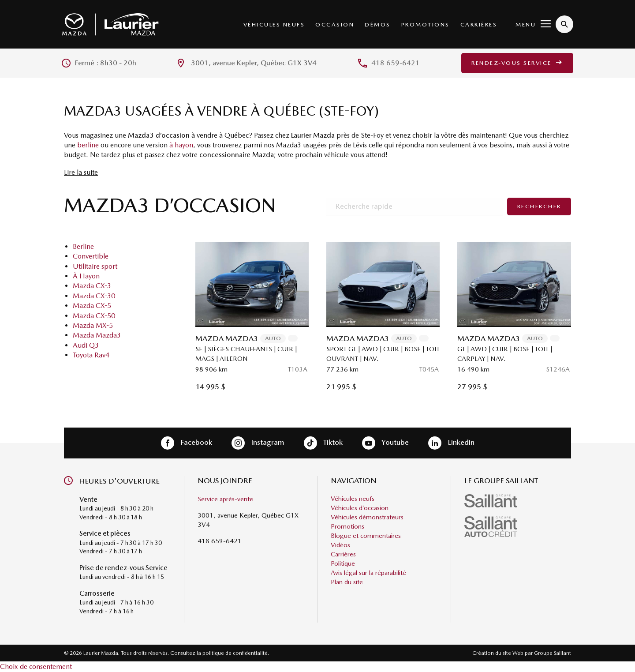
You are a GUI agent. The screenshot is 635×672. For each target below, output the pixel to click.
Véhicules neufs (274, 24)
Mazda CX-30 (94, 296)
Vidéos (340, 545)
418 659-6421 (396, 63)
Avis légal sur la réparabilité (368, 573)
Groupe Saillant (553, 653)
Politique (343, 563)
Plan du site (347, 582)
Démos (378, 24)
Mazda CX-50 (94, 316)
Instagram (258, 443)
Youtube (385, 443)
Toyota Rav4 (91, 355)
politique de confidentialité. (236, 653)
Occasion (335, 24)
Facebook (187, 443)
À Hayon (86, 276)
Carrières (479, 24)
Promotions (426, 24)
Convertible (91, 256)
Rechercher (539, 206)
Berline (83, 246)
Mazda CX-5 (92, 306)
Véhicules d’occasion (360, 508)
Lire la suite (81, 172)
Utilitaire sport (95, 266)
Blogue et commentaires (366, 536)
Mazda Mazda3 (97, 335)
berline (88, 145)
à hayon (181, 145)
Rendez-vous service (517, 63)
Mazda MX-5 (93, 325)
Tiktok (323, 443)
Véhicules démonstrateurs (367, 517)
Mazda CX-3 (92, 286)
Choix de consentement (36, 666)
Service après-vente (225, 499)
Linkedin (451, 443)
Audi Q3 (86, 345)
